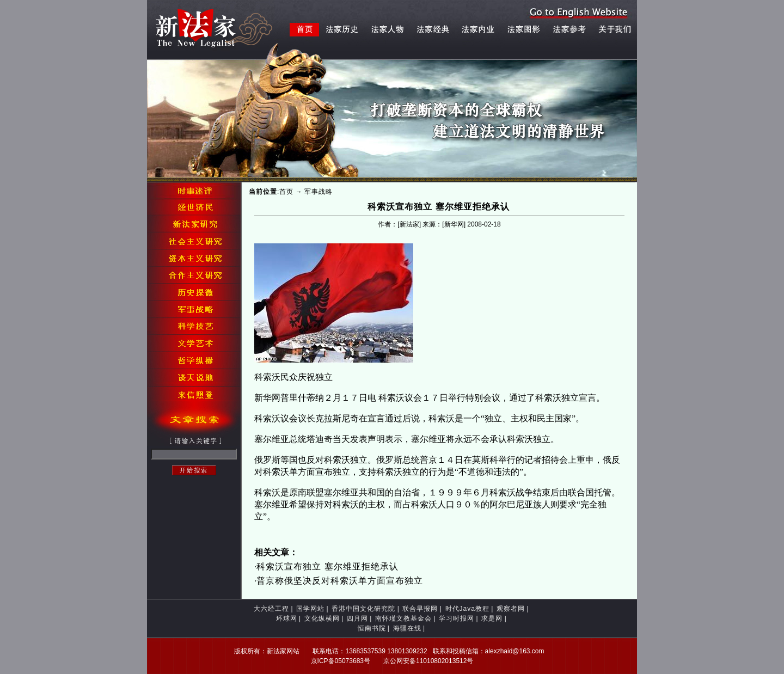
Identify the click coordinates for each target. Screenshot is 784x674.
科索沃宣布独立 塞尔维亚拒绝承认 (327, 566)
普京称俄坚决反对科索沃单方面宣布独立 (340, 581)
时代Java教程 (467, 609)
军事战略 (318, 192)
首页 (286, 192)
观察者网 (511, 609)
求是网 (492, 618)
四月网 (357, 618)
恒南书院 (372, 628)
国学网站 (310, 609)
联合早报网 (420, 609)
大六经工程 (271, 609)
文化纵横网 (322, 618)
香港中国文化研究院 (363, 609)
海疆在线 (407, 628)
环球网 (287, 618)
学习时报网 (457, 618)
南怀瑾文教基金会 (403, 618)
